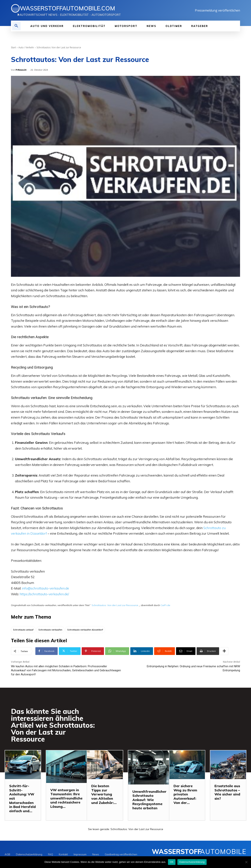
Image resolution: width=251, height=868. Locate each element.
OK (172, 862)
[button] (16, 26)
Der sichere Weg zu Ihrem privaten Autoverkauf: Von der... (185, 794)
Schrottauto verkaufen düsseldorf (85, 630)
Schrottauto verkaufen (29, 398)
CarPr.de (165, 605)
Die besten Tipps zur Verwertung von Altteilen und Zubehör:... (104, 794)
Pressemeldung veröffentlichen (217, 10)
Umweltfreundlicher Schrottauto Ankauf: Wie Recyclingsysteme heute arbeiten (149, 800)
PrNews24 (21, 70)
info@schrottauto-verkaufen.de (45, 588)
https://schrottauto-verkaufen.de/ (44, 594)
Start (13, 47)
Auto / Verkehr (26, 47)
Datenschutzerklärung (192, 862)
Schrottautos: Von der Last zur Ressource (115, 605)
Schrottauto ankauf (23, 630)
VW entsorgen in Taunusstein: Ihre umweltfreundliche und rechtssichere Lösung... (66, 798)
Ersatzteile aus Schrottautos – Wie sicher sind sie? (227, 792)
